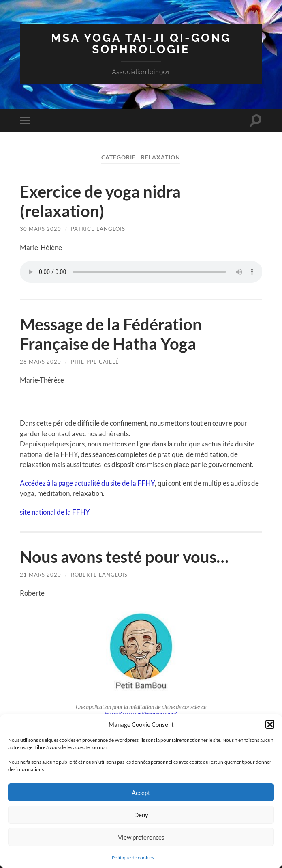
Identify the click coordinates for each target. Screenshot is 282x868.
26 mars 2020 (41, 362)
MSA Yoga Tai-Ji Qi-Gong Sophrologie (141, 44)
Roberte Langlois (99, 575)
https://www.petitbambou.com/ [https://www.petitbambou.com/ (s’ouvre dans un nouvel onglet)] (141, 714)
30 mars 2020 (41, 229)
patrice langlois (98, 229)
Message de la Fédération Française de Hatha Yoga (111, 334)
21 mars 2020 (41, 575)
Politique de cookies (133, 858)
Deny (141, 815)
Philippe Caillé (95, 362)
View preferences (141, 837)
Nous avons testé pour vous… (124, 557)
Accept (141, 793)
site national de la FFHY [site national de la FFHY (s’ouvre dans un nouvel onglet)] (55, 512)
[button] (270, 724)
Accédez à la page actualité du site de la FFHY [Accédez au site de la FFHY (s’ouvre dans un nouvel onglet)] (87, 483)
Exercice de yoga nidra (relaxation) (100, 201)
